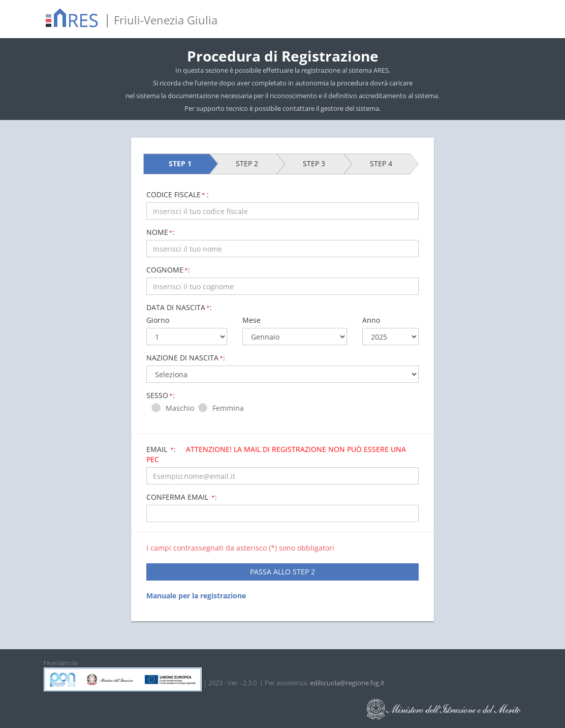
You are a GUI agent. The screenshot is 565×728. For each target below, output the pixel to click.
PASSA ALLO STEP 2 (282, 572)
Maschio (182, 408)
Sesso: (161, 395)
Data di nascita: (179, 307)
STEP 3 (314, 163)
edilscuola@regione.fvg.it (347, 683)
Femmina (230, 408)
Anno (371, 320)
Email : (276, 454)
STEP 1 (180, 163)
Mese (252, 320)
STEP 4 (381, 163)
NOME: (161, 232)
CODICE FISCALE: (178, 194)
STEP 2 (247, 163)
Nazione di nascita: (186, 358)
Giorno (158, 320)
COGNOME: (168, 270)
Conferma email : (182, 497)
